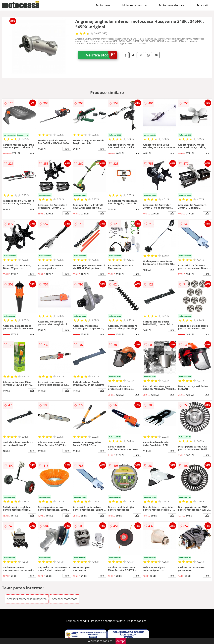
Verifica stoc (101, 55)
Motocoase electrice (172, 5)
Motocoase (103, 5)
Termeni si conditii (77, 621)
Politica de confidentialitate (108, 621)
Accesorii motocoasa (65, 599)
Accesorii (202, 5)
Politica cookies (137, 621)
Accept (121, 641)
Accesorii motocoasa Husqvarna (27, 599)
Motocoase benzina (135, 5)
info (32, 153)
